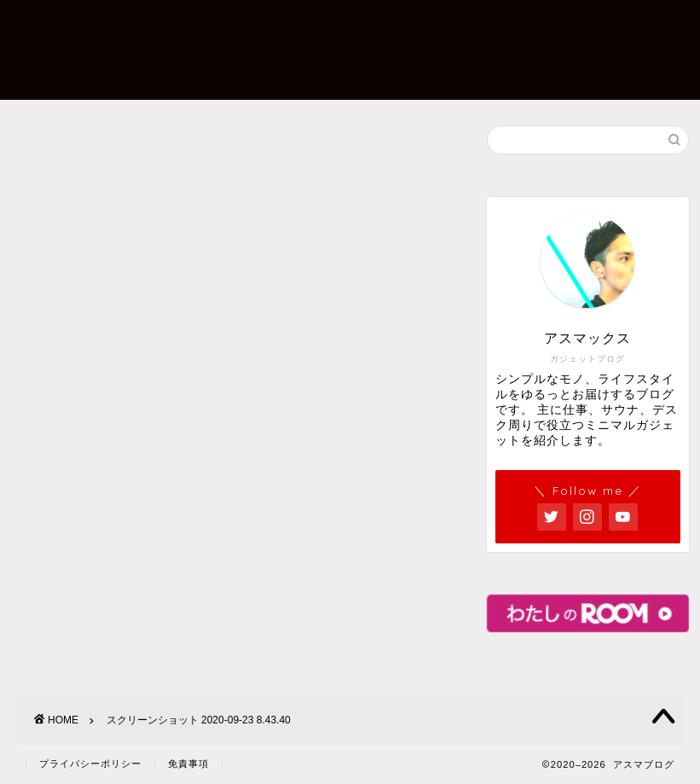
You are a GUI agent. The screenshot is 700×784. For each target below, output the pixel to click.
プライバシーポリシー (217, 61)
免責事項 (188, 764)
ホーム (170, 26)
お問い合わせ (364, 26)
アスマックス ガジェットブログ (76, 49)
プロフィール (257, 26)
